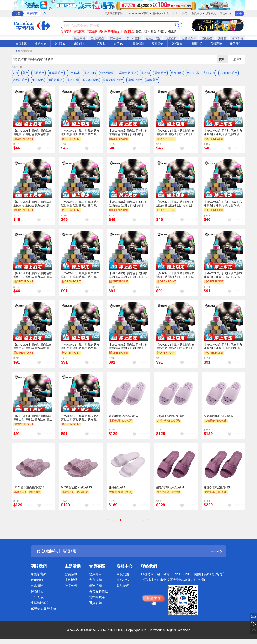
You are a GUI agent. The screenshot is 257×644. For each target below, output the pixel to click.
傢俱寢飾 (216, 44)
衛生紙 (172, 31)
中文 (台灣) (161, 13)
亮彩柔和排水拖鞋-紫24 (123, 418)
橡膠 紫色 (152, 81)
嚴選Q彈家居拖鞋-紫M (170, 489)
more (216, 553)
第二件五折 (134, 39)
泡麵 (146, 31)
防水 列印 (90, 73)
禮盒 (153, 31)
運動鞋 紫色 (56, 73)
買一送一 (116, 39)
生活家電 (99, 44)
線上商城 (80, 39)
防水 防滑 (73, 81)
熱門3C (119, 44)
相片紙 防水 (55, 81)
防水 (15, 73)
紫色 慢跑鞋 (108, 73)
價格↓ (223, 59)
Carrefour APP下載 (138, 13)
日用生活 (197, 44)
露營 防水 (160, 73)
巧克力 (162, 31)
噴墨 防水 (38, 73)
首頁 (18, 51)
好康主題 (21, 44)
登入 (176, 13)
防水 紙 (146, 73)
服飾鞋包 (236, 44)
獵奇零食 (66, 31)
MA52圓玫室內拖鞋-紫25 (76, 489)
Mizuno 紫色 (91, 81)
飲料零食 (60, 44)
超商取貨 (238, 39)
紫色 (25, 73)
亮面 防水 (209, 73)
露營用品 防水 (128, 73)
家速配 (222, 39)
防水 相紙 (177, 73)
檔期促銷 (171, 39)
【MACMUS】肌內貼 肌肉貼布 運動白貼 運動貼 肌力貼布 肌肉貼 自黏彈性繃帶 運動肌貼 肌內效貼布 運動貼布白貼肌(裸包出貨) (33, 134)
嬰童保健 (158, 44)
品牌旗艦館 (98, 39)
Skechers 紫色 (228, 73)
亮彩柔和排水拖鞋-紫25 (171, 418)
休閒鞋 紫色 (20, 81)
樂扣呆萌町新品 (109, 31)
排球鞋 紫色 (135, 81)
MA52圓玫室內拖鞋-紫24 (29, 489)
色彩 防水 (193, 73)
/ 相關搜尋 (26, 51)
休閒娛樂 (177, 44)
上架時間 (236, 59)
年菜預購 (92, 31)
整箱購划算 (189, 39)
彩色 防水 (74, 73)
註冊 (185, 13)
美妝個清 (138, 44)
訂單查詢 (211, 13)
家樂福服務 (114, 13)
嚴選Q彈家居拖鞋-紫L (217, 489)
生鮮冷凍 (41, 44)
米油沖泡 (80, 44)
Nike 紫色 (38, 81)
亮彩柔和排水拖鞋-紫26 (218, 418)
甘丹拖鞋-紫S (117, 489)
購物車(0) (225, 13)
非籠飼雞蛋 (128, 31)
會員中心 (197, 13)
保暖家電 (79, 31)
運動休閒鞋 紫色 (113, 81)
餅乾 (139, 31)
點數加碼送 (153, 39)
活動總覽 (207, 39)
